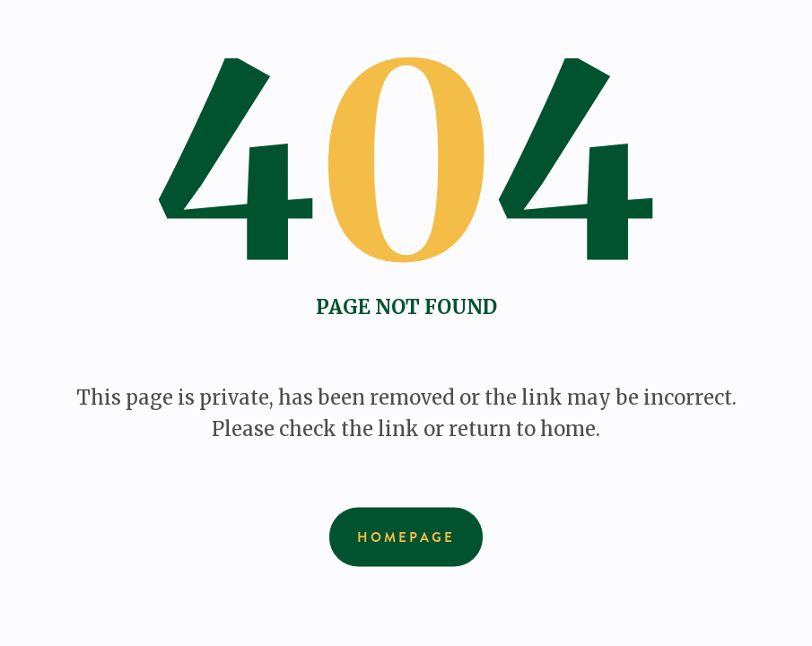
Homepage (406, 537)
